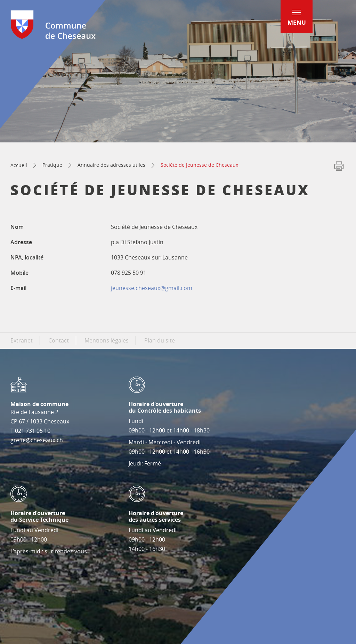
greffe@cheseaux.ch (37, 440)
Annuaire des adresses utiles (111, 165)
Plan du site (160, 340)
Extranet (22, 340)
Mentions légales (107, 340)
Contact (59, 340)
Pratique (52, 165)
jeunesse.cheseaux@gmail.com (152, 288)
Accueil (19, 165)
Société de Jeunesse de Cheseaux (199, 165)
